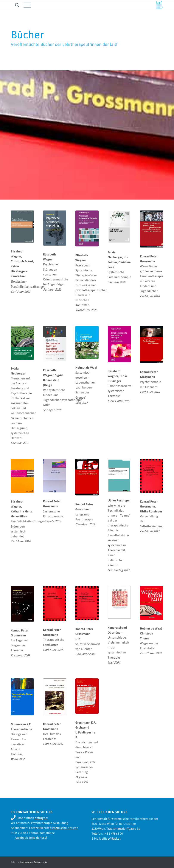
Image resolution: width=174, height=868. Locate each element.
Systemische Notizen (64, 828)
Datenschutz (41, 862)
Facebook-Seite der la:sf (31, 838)
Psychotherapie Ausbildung (50, 823)
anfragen (41, 818)
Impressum (26, 862)
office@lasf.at (111, 839)
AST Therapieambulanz (39, 833)
